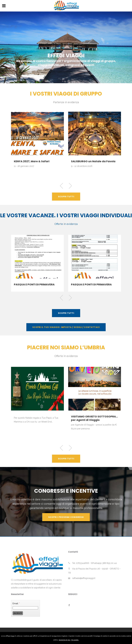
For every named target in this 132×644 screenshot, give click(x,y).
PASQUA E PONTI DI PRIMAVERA (34, 284)
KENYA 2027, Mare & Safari (32, 161)
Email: (16, 603)
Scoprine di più (64, 640)
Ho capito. (75, 640)
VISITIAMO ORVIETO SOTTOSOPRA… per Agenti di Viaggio (94, 418)
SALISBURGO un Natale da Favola (93, 161)
